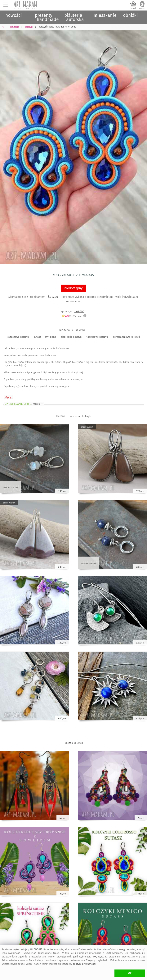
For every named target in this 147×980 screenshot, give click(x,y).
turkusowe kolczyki (98, 337)
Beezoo (53, 297)
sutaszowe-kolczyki (18, 337)
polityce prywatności (84, 964)
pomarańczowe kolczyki (126, 337)
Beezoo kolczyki (74, 743)
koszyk (133, 8)
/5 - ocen (72, 316)
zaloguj (142, 8)
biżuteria (65, 330)
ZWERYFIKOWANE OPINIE (24, 404)
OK (130, 973)
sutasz (37, 337)
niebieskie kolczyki (71, 337)
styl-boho (51, 337)
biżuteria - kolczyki (80, 416)
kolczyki (80, 330)
